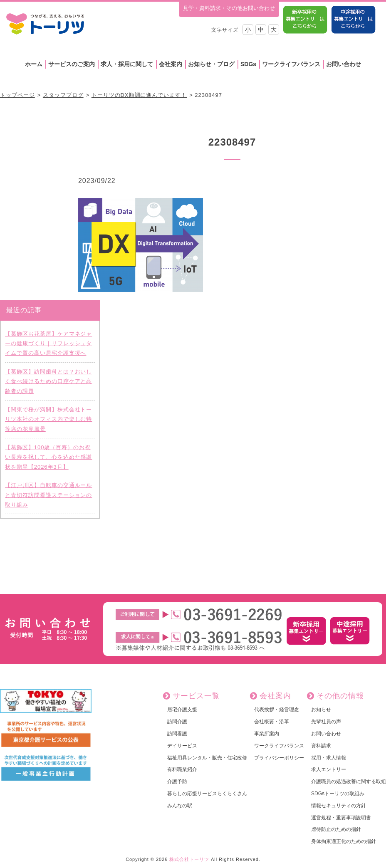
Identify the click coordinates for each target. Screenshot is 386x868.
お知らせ (321, 710)
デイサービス (182, 746)
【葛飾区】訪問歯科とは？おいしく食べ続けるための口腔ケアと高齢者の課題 (48, 381)
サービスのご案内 (72, 64)
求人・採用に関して (127, 64)
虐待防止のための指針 (336, 829)
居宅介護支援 (182, 710)
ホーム (34, 64)
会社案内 (171, 64)
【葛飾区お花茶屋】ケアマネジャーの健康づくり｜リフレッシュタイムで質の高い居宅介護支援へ (48, 344)
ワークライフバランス (291, 64)
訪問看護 (177, 734)
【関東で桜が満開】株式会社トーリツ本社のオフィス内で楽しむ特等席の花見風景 (48, 419)
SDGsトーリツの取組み (338, 794)
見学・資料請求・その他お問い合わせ (229, 8)
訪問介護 (177, 722)
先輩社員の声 (326, 722)
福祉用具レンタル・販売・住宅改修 (207, 758)
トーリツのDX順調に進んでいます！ (139, 95)
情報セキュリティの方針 (339, 806)
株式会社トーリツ (189, 859)
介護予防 (177, 781)
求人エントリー (329, 769)
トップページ (17, 95)
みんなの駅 (180, 806)
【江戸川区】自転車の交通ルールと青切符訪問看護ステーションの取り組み (48, 495)
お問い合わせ (344, 64)
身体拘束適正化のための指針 (344, 841)
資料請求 (321, 746)
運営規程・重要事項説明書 (341, 818)
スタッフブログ (63, 95)
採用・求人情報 (329, 758)
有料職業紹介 (182, 769)
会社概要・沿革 (272, 722)
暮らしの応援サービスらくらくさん (207, 794)
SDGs (248, 64)
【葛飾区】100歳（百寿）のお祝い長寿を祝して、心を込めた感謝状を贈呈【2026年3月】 (48, 457)
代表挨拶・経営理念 (277, 710)
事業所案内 (267, 734)
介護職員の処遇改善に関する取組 (349, 781)
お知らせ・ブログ (211, 64)
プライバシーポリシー (279, 758)
